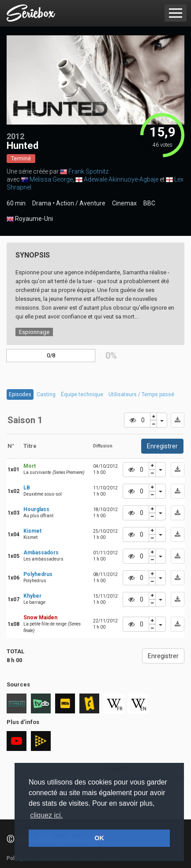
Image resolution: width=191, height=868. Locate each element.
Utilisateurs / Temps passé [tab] (141, 394)
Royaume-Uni (30, 219)
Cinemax (124, 203)
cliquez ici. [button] (46, 815)
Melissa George (51, 179)
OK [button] (99, 838)
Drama (42, 203)
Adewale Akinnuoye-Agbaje (121, 179)
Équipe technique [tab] (82, 394)
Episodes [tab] (20, 394)
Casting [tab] (46, 394)
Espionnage (34, 332)
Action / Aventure (81, 203)
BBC (149, 203)
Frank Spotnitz (88, 171)
